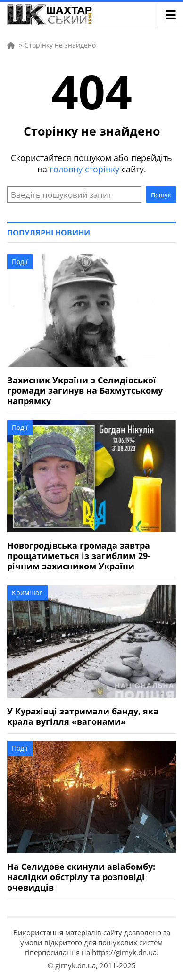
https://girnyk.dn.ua (124, 952)
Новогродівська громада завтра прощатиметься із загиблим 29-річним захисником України (79, 556)
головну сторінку (84, 169)
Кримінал (27, 593)
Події (20, 262)
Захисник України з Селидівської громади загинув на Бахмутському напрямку (85, 390)
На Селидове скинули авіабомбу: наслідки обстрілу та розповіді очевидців (81, 877)
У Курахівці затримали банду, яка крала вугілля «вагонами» (83, 716)
